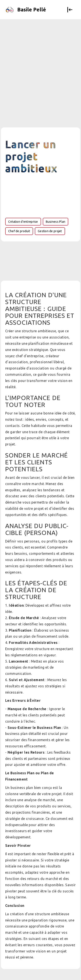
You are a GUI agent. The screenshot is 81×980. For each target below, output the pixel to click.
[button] (70, 10)
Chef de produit (19, 231)
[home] (27, 10)
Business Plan (56, 222)
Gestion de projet (50, 231)
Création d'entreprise (23, 222)
